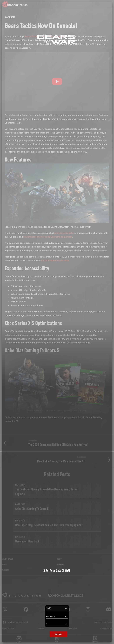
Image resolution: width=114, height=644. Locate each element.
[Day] (57, 624)
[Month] (57, 616)
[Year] (57, 609)
